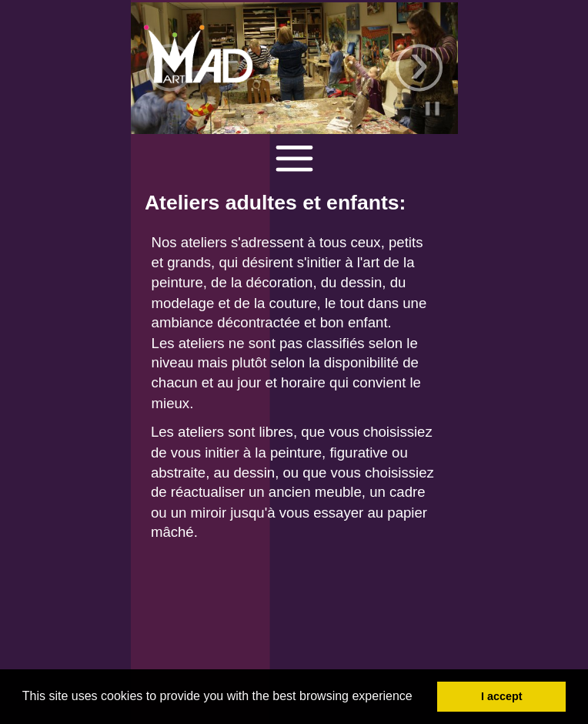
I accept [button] (502, 696)
